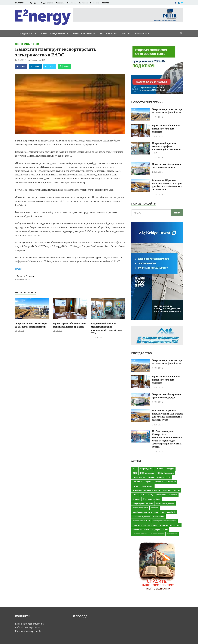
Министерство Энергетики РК (147, 490)
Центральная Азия (152, 499)
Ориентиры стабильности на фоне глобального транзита (70, 325)
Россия (177, 490)
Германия (137, 482)
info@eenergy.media (33, 624)
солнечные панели (141, 529)
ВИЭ (135, 473)
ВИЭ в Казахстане (166, 473)
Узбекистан (161, 495)
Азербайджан (146, 469)
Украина (173, 495)
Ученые (136, 499)
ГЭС (169, 477)
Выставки (83, 3)
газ (162, 512)
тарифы (156, 529)
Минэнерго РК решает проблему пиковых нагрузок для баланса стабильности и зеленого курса (168, 185)
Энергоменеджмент (53, 33)
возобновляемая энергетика (145, 512)
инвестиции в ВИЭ (141, 521)
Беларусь (170, 469)
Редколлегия (47, 3)
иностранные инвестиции (165, 521)
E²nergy (34, 60)
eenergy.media (33, 627)
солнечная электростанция (145, 525)
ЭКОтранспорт (108, 33)
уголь (165, 529)
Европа (148, 482)
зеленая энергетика (141, 516)
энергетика (172, 534)
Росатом (167, 490)
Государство (26, 33)
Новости (36, 44)
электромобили (140, 534)
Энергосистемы (82, 33)
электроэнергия (157, 534)
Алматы (159, 469)
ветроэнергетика (140, 508)
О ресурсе (34, 3)
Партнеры (72, 3)
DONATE (105, 3)
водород (155, 508)
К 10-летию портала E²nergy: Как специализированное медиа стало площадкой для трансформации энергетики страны (167, 439)
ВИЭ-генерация (147, 473)
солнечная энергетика (170, 525)
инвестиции (159, 516)
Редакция (60, 3)
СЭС (143, 495)
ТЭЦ (150, 495)
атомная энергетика (165, 503)
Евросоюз (159, 482)
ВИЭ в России (139, 477)
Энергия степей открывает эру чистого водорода (167, 165)
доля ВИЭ (171, 512)
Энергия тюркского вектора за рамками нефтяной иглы (31, 325)
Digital (126, 33)
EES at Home (142, 33)
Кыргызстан (147, 486)
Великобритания (156, 477)
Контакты (95, 3)
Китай (136, 486)
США (135, 495)
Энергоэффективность (143, 503)
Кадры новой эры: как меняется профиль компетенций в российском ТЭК (107, 328)
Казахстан (171, 482)
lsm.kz (18, 269)
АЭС (135, 469)
